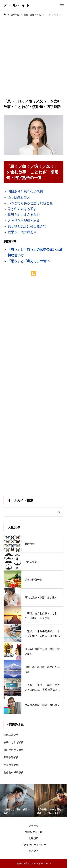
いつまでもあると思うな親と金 (30, 203)
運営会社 (34, 851)
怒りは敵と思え (19, 197)
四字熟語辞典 (11, 757)
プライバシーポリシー (34, 845)
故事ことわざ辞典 (14, 742)
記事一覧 (34, 826)
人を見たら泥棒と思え (24, 221)
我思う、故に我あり (22, 232)
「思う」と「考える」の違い (29, 261)
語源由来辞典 (11, 735)
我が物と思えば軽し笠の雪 (27, 226)
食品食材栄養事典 (14, 772)
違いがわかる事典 (14, 750)
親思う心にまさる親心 (24, 215)
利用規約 (34, 838)
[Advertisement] (33, 54)
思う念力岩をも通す (22, 209)
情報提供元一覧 (34, 832)
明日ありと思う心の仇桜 (25, 192)
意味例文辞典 (11, 765)
